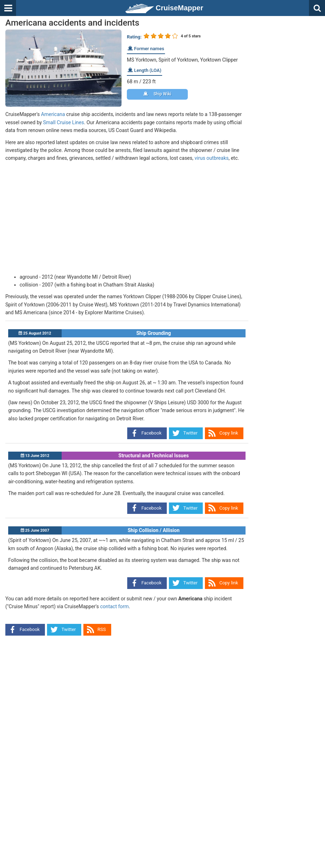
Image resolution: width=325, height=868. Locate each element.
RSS (102, 629)
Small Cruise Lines (64, 122)
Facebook (151, 433)
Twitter (190, 433)
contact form (115, 606)
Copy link (229, 433)
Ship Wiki (157, 94)
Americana (53, 114)
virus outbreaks (211, 158)
